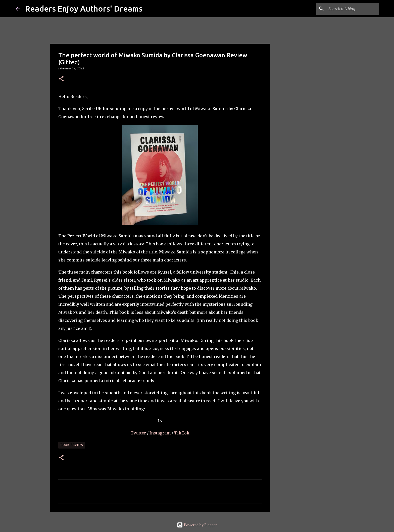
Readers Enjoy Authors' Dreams (84, 9)
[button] (61, 79)
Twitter (139, 433)
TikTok (182, 433)
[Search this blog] (353, 9)
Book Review (72, 445)
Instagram (161, 433)
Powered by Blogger (197, 525)
